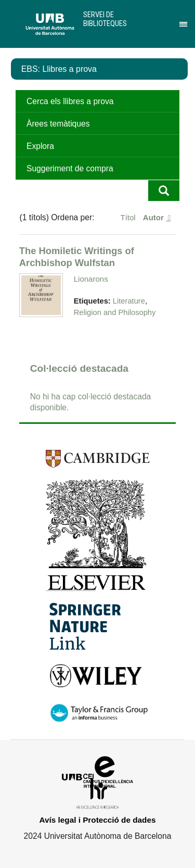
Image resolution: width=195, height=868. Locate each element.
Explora (40, 146)
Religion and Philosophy (115, 312)
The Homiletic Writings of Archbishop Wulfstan (77, 257)
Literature (129, 301)
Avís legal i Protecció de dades (98, 820)
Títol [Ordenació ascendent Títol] (129, 217)
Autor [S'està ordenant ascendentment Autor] (154, 217)
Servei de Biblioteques (105, 19)
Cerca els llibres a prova (70, 101)
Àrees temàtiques (58, 124)
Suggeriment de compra (70, 168)
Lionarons (91, 279)
